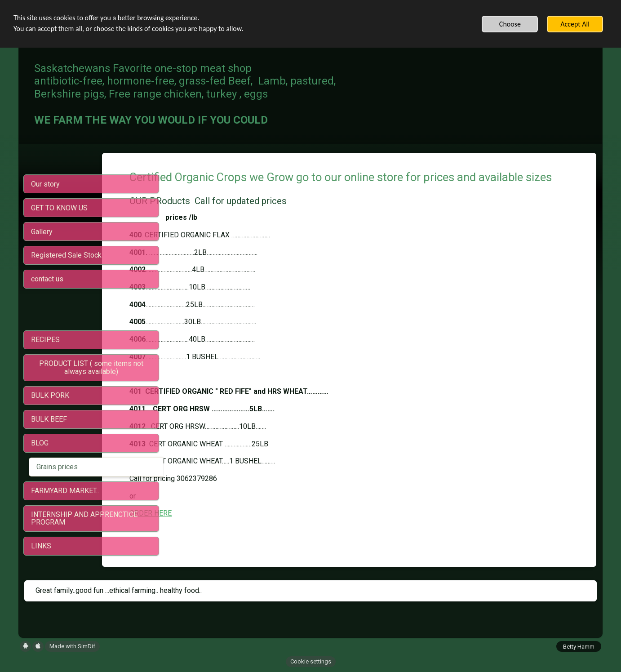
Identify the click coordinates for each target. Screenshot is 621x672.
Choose (510, 24)
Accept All (575, 24)
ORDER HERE (212, 530)
